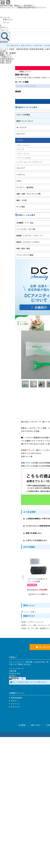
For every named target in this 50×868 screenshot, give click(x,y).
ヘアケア (36, 45)
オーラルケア (12, 45)
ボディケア (25, 45)
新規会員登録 (16, 698)
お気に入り (6, 19)
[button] (23, 577)
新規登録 (4, 42)
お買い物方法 (6, 61)
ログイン (4, 27)
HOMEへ (4, 51)
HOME (24, 622)
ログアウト (15, 707)
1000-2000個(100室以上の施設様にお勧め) (31, 77)
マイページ (5, 17)
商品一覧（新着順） (9, 53)
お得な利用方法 (7, 59)
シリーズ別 (32, 625)
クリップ (40, 622)
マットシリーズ (44, 625)
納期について (6, 55)
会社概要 (22, 725)
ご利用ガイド (6, 57)
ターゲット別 (33, 628)
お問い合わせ (6, 63)
